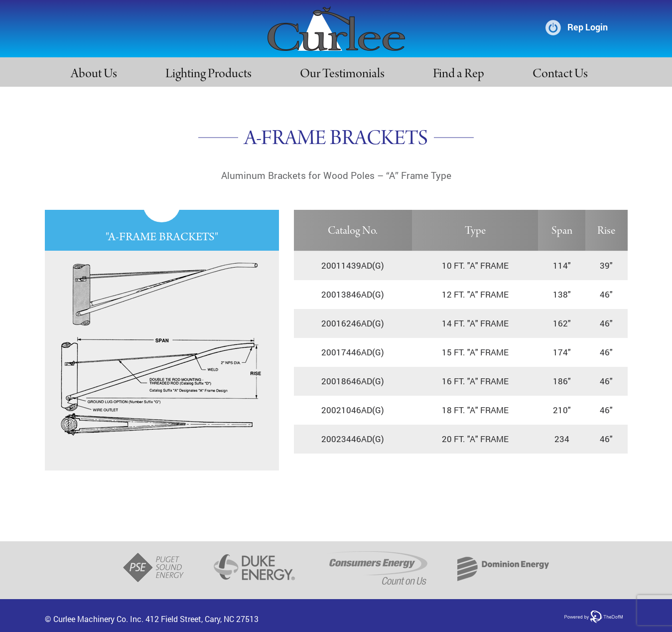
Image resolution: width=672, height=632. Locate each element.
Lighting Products (208, 75)
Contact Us (560, 75)
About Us (94, 75)
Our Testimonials (342, 75)
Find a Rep (459, 75)
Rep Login (588, 27)
